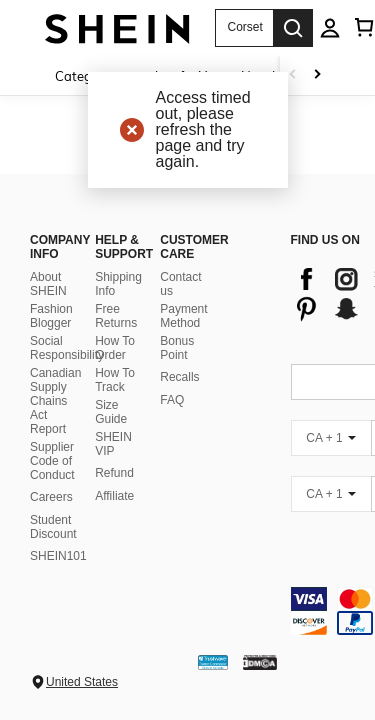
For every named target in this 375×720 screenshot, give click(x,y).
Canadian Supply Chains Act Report (55, 401)
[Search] (293, 28)
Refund (114, 473)
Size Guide (111, 412)
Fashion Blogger (51, 316)
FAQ (172, 400)
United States (82, 682)
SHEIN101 (58, 556)
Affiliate (114, 496)
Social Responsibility (67, 348)
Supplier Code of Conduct (52, 461)
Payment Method (183, 316)
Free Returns (116, 316)
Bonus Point (177, 348)
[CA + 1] (331, 438)
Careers (51, 497)
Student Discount (53, 527)
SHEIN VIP (113, 444)
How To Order (115, 348)
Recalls (179, 377)
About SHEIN (48, 284)
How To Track (115, 380)
